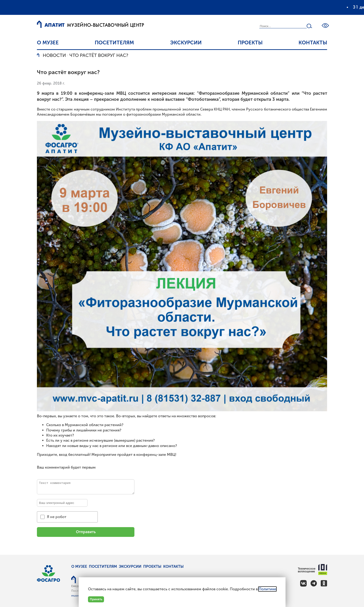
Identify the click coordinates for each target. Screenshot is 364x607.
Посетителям (114, 43)
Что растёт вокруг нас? (99, 55)
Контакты (313, 43)
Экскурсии (186, 43)
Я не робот (57, 517)
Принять (96, 599)
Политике (267, 589)
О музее (48, 43)
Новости (54, 55)
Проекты (250, 43)
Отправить (86, 532)
